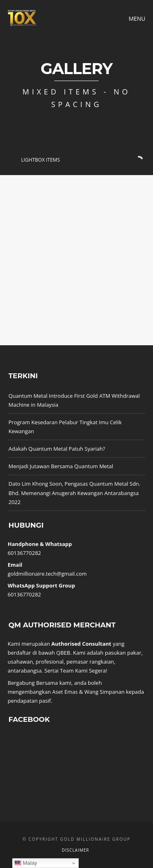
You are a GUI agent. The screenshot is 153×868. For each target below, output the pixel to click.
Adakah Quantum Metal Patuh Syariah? (57, 449)
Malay (26, 863)
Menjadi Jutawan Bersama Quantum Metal (61, 466)
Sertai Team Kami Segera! (76, 671)
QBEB (63, 653)
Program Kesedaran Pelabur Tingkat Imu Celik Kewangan (65, 427)
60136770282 (24, 553)
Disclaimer (76, 850)
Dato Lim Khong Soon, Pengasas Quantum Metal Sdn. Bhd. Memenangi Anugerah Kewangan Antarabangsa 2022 (74, 493)
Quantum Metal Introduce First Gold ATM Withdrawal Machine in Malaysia (74, 400)
